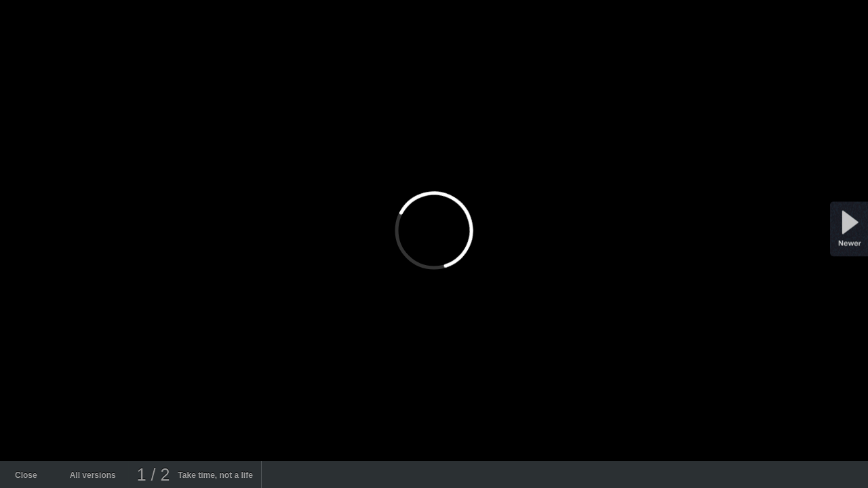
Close (26, 475)
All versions (93, 475)
